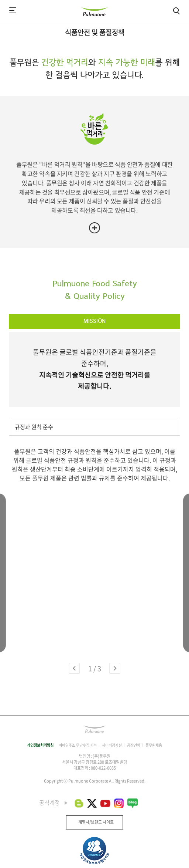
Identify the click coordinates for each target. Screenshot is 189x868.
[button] (74, 668)
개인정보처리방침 (40, 745)
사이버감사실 (112, 745)
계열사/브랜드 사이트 (96, 822)
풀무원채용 (154, 745)
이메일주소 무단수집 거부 (78, 745)
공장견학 (134, 745)
